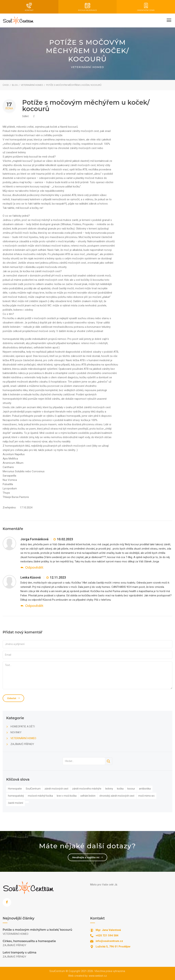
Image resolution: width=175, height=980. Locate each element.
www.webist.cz (98, 976)
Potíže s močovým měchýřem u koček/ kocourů (37, 930)
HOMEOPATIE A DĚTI (23, 726)
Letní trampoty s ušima (20, 952)
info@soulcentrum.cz (109, 941)
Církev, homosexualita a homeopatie (29, 941)
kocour (131, 789)
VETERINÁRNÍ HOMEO (32, 85)
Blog (15, 85)
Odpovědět (32, 568)
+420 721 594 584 (107, 935)
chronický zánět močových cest (117, 796)
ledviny (109, 789)
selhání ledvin (88, 796)
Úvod (6, 85)
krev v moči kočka (67, 796)
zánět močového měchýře (87, 789)
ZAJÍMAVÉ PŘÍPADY (22, 744)
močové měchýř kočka (40, 796)
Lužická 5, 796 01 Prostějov (113, 947)
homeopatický (16, 796)
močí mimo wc (146, 796)
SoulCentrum (33, 789)
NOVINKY (16, 732)
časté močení (16, 803)
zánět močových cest (56, 789)
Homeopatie (15, 789)
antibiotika (145, 789)
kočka (120, 789)
